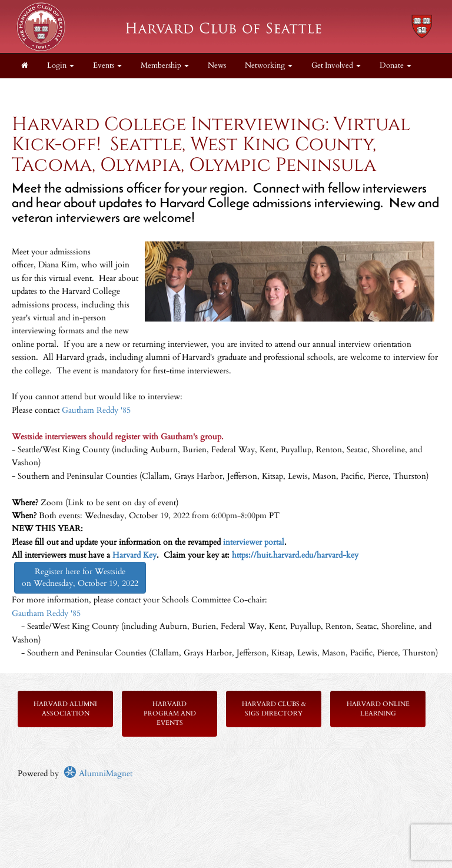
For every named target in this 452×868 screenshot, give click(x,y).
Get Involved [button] (336, 66)
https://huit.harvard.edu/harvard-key (295, 555)
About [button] (35, 90)
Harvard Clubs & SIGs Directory (274, 709)
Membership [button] (165, 66)
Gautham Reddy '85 (96, 410)
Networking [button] (269, 66)
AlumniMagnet (98, 773)
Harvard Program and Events (170, 713)
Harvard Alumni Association (65, 709)
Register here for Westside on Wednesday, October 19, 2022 (80, 577)
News (217, 66)
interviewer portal (254, 542)
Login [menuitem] (61, 66)
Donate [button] (395, 66)
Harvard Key (134, 555)
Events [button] (107, 66)
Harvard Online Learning (378, 709)
